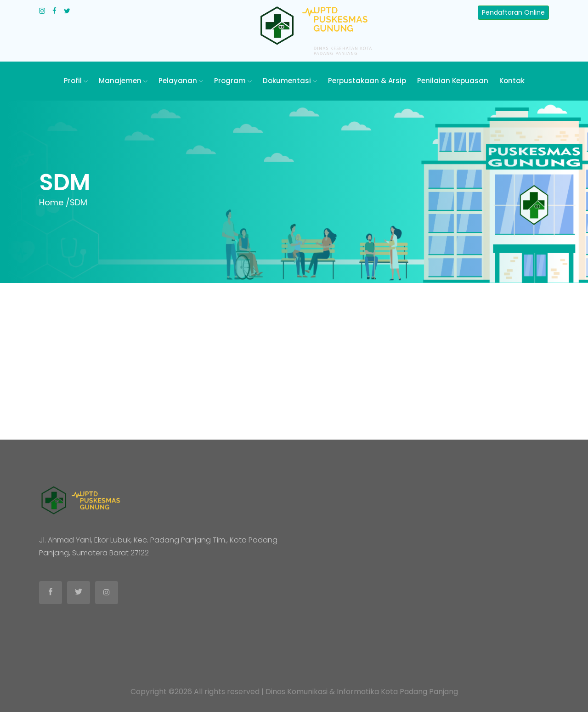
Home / (54, 202)
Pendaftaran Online (513, 12)
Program (233, 81)
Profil (76, 81)
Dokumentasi (290, 81)
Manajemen (123, 81)
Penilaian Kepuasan (453, 81)
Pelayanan (181, 81)
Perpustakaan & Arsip (367, 81)
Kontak (512, 81)
